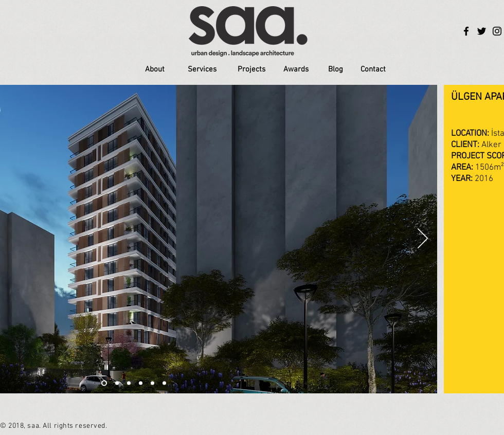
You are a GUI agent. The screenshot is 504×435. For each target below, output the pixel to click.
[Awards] (296, 70)
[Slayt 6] (164, 383)
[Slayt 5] (152, 383)
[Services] (202, 70)
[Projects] (251, 70)
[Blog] (336, 69)
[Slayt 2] (117, 383)
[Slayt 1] (104, 383)
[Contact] (373, 70)
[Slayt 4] (141, 383)
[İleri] (423, 239)
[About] (155, 70)
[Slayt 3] (129, 383)
